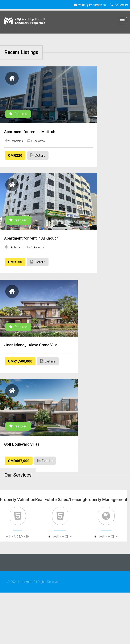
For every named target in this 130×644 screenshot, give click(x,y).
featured (18, 114)
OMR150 (15, 262)
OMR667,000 (19, 461)
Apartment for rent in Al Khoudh (31, 238)
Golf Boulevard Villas (22, 444)
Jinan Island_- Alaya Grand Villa (31, 345)
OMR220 (15, 155)
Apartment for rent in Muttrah (30, 132)
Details (38, 155)
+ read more (18, 537)
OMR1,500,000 (20, 361)
